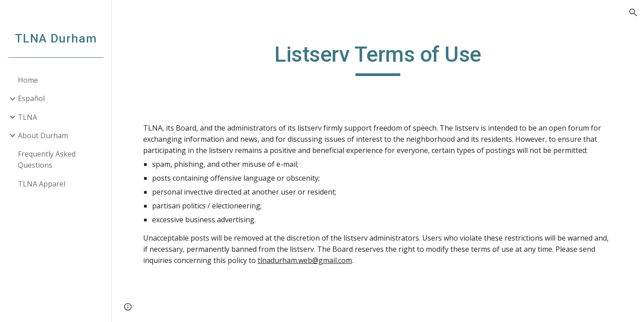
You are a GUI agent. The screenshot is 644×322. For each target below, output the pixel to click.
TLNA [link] (28, 117)
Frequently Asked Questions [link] (47, 159)
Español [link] (31, 98)
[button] (633, 13)
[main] (378, 59)
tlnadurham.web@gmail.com (305, 260)
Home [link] (28, 80)
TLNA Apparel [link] (42, 184)
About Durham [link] (43, 136)
